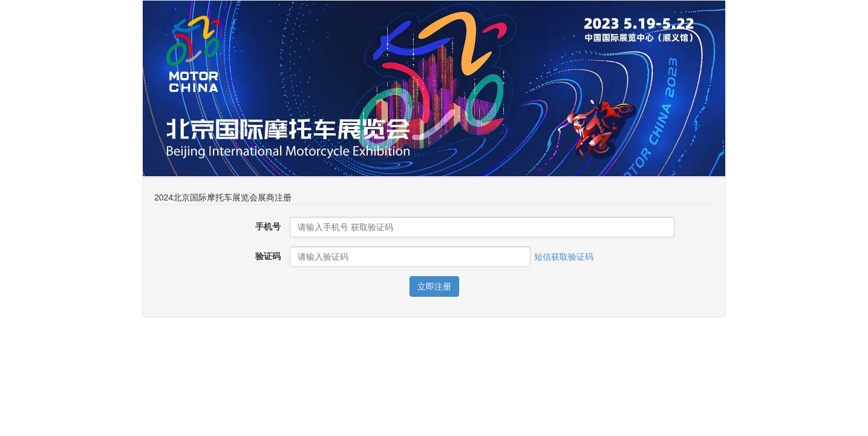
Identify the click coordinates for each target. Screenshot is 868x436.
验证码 (268, 256)
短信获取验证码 (564, 257)
